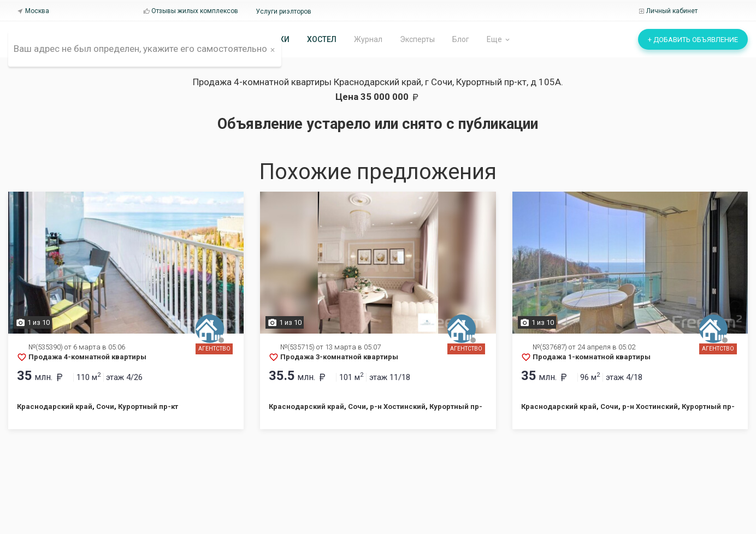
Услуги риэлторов (283, 11)
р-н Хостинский (398, 407)
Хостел (322, 39)
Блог (461, 39)
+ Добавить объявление (693, 40)
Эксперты (417, 39)
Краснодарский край (55, 407)
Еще (499, 40)
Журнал (368, 39)
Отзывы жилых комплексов (191, 11)
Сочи (105, 407)
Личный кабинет (668, 11)
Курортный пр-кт (148, 407)
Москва (33, 11)
